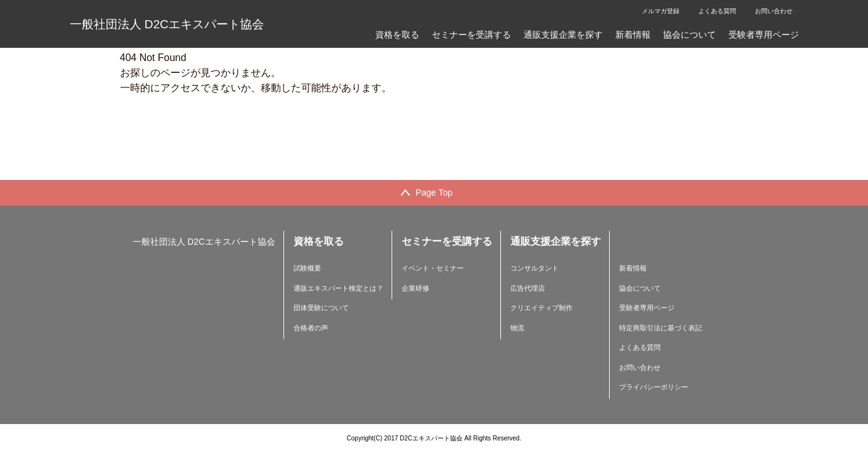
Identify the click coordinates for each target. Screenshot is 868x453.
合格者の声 (311, 328)
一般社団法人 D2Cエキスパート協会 (167, 24)
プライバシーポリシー (654, 387)
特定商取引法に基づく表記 (661, 328)
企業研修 (415, 288)
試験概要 (307, 268)
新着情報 (633, 35)
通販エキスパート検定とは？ (338, 288)
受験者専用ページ (764, 35)
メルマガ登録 (661, 11)
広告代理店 (528, 288)
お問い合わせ (774, 11)
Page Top (434, 193)
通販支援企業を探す (563, 35)
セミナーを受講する (471, 35)
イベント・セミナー (433, 268)
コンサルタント (535, 268)
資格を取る (397, 35)
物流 (517, 328)
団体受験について (321, 308)
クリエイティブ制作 (541, 308)
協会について (689, 35)
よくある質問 (717, 11)
